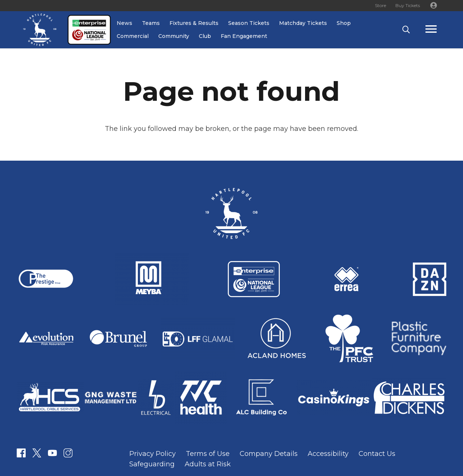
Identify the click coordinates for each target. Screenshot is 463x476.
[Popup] (438, 30)
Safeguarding (152, 464)
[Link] (40, 30)
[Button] (433, 6)
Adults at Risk (208, 464)
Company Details (269, 454)
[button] (406, 30)
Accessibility (328, 454)
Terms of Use (208, 454)
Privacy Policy (153, 454)
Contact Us (377, 454)
